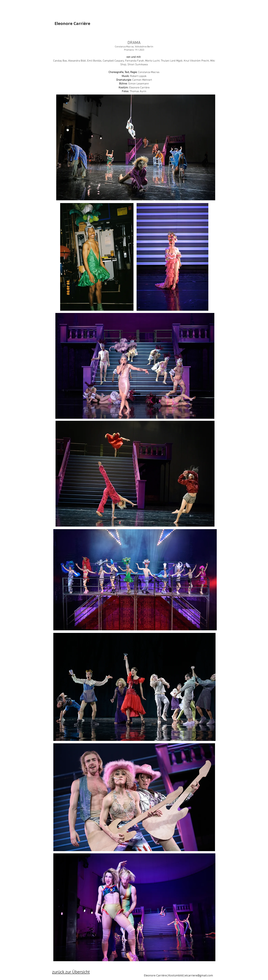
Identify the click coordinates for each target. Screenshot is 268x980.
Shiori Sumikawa (138, 65)
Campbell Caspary (113, 61)
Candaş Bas (60, 61)
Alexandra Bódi (77, 61)
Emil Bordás (94, 61)
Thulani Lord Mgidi (172, 61)
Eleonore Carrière (72, 23)
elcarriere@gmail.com (199, 975)
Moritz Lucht (152, 61)
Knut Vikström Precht (196, 61)
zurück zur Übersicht (71, 972)
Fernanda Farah (135, 61)
